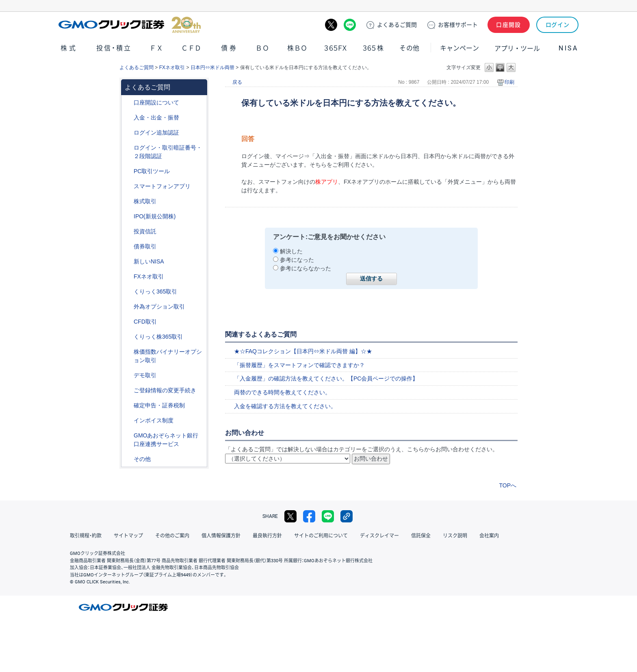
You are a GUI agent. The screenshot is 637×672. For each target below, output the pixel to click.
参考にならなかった (305, 268)
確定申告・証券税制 (159, 405)
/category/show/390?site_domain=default (128, 421)
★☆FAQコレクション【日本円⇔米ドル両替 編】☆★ (303, 351)
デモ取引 (145, 375)
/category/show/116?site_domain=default (128, 232)
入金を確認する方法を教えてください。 (285, 406)
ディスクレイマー (379, 536)
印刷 (509, 82)
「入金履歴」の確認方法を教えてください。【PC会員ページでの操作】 (326, 378)
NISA (568, 48)
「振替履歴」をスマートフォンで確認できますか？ (299, 365)
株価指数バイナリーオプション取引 (168, 356)
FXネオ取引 (172, 67)
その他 (409, 48)
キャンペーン (459, 48)
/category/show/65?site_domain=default (128, 307)
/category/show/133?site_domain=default (128, 352)
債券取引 (145, 246)
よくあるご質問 (136, 67)
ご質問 (397, 25)
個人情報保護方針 (221, 536)
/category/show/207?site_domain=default (128, 171)
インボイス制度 (154, 420)
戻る (237, 82)
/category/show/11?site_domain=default (128, 322)
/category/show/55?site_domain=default (128, 118)
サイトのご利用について (321, 536)
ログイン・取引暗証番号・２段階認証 (168, 152)
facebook (309, 516)
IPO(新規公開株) (155, 216)
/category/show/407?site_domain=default (128, 337)
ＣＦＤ (191, 48)
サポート (458, 25)
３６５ (373, 48)
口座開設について (156, 102)
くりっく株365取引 (158, 337)
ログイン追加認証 (156, 133)
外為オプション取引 (159, 307)
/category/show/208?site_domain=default (128, 186)
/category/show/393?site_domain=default (128, 262)
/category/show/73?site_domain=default (128, 216)
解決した (291, 251)
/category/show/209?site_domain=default (128, 375)
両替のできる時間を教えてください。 (282, 392)
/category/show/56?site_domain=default (128, 390)
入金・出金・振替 (156, 117)
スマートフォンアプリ (162, 186)
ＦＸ (156, 48)
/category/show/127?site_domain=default (128, 406)
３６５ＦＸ (335, 48)
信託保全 (421, 536)
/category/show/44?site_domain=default (128, 459)
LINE (350, 25)
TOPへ (508, 485)
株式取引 (145, 201)
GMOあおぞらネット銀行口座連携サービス (166, 440)
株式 (69, 48)
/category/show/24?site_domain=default (128, 277)
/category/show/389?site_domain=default (128, 247)
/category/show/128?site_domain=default (128, 436)
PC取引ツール (152, 171)
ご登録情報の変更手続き (165, 390)
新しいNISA (149, 261)
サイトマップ (128, 536)
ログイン (558, 25)
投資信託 (145, 231)
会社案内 (489, 536)
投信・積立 (114, 48)
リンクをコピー (347, 516)
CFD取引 (145, 322)
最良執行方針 (267, 536)
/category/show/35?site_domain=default (128, 292)
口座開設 (509, 25)
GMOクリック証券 (130, 25)
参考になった (297, 260)
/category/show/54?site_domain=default (128, 148)
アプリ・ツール (517, 48)
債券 (230, 48)
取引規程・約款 (86, 536)
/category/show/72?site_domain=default (128, 201)
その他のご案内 (172, 536)
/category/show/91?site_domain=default (128, 103)
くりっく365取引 (155, 291)
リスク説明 (455, 536)
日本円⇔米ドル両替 (212, 67)
